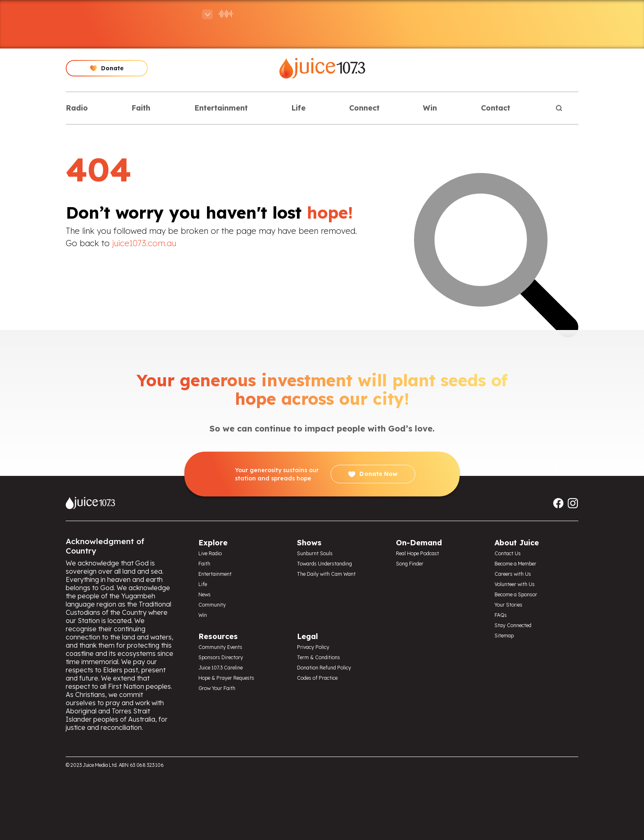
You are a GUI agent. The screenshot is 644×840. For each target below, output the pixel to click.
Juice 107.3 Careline (221, 668)
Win (430, 108)
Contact (496, 108)
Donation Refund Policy (324, 668)
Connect (364, 108)
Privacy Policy (313, 647)
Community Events (220, 647)
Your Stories (508, 605)
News (205, 594)
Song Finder (410, 564)
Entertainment (221, 108)
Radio (77, 108)
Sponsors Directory (221, 657)
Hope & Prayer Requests (226, 678)
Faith (141, 108)
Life (298, 108)
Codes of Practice (317, 678)
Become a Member (515, 564)
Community (212, 605)
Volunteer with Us (515, 584)
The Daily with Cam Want (326, 574)
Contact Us (508, 553)
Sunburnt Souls (315, 553)
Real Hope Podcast (417, 553)
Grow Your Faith (217, 688)
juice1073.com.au (144, 243)
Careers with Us (513, 574)
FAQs (501, 615)
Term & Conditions (319, 657)
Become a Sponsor (516, 594)
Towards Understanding (324, 564)
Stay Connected (513, 625)
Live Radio (210, 553)
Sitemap (504, 636)
